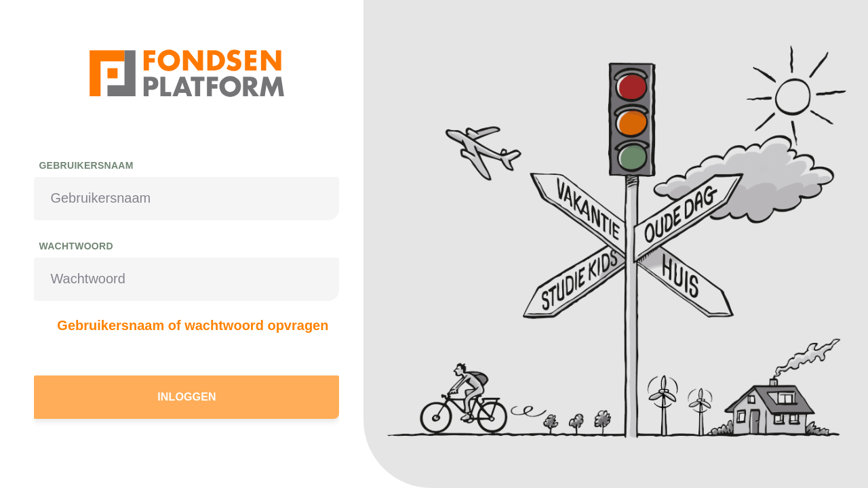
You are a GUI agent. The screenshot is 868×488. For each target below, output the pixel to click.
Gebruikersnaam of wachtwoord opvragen (193, 325)
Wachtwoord (76, 246)
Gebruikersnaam (86, 165)
